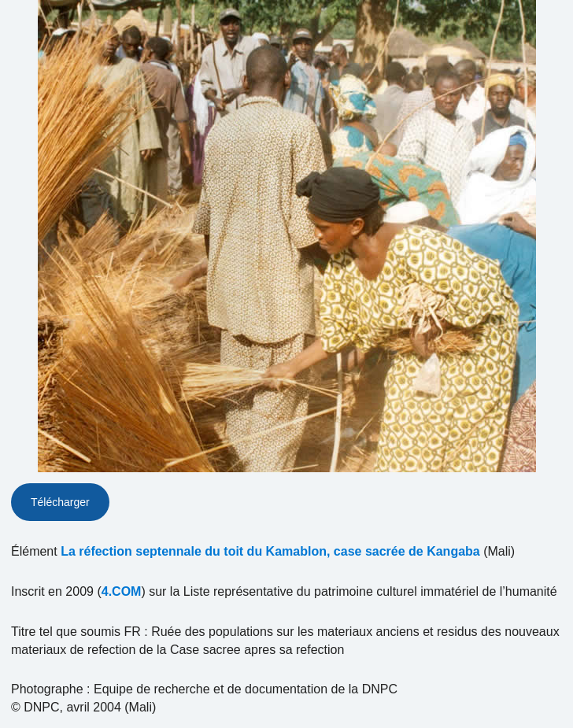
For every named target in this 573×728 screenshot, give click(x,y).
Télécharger (60, 502)
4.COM (122, 591)
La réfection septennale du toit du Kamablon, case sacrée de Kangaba (270, 551)
